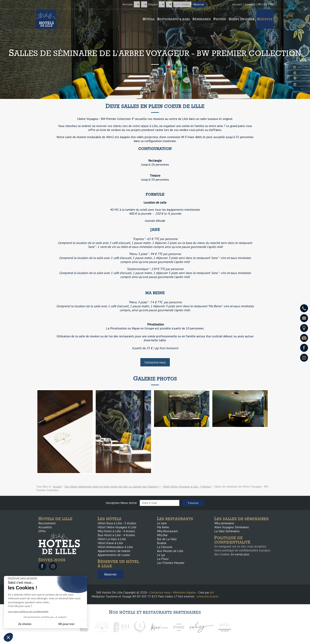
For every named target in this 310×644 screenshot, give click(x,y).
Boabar (162, 543)
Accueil (237, 4)
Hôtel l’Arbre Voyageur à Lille (117, 527)
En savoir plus (240, 554)
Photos (220, 19)
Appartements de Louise (114, 555)
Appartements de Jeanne (114, 551)
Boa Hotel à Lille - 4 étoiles (116, 535)
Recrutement (47, 523)
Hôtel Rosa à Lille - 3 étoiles (117, 523)
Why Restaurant (167, 531)
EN (266, 4)
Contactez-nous (155, 362)
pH (212, 592)
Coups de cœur (242, 19)
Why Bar (162, 535)
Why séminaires (224, 523)
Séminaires (202, 19)
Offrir (42, 531)
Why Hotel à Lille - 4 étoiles (116, 531)
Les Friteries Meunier (171, 563)
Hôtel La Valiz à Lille (112, 539)
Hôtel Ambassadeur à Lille (115, 547)
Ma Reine (163, 527)
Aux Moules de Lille (170, 551)
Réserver (265, 19)
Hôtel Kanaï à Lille (110, 543)
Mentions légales (184, 592)
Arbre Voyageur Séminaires (232, 527)
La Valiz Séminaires (227, 531)
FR (259, 4)
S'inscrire (193, 503)
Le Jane (162, 523)
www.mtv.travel (208, 596)
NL (272, 4)
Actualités (45, 527)
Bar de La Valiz (167, 539)
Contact (250, 4)
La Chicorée (165, 547)
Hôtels (149, 19)
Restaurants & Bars (174, 19)
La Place (163, 559)
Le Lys (161, 555)
